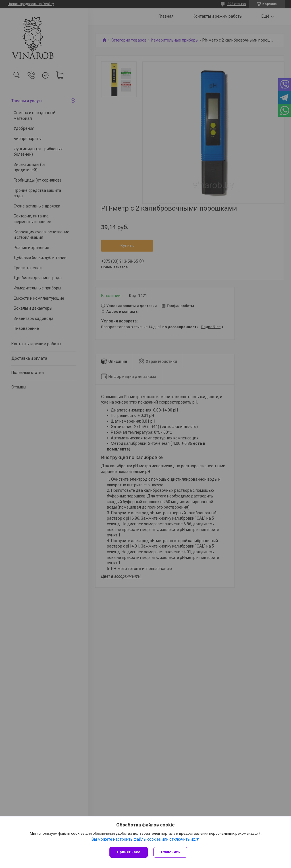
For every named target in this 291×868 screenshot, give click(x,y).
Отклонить (170, 852)
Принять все (129, 852)
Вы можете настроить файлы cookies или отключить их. (144, 839)
